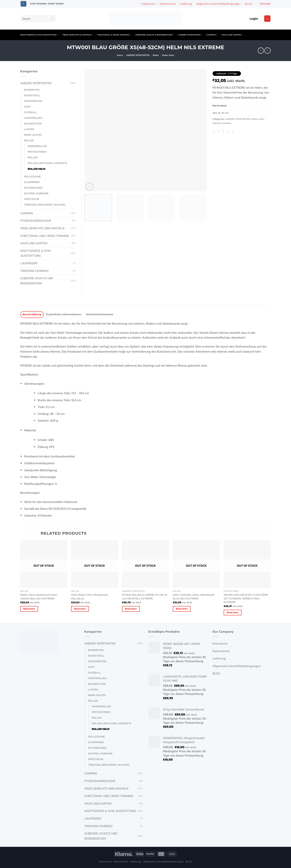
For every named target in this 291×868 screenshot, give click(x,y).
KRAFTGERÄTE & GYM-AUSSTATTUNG (39, 35)
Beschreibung (32, 314)
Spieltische (32, 199)
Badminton (32, 90)
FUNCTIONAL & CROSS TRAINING (114, 35)
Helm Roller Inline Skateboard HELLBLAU (89, 597)
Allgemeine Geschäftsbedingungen (218, 4)
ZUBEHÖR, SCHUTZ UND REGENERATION (37, 281)
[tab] (32, 315)
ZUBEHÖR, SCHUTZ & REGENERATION (155, 35)
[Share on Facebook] (215, 131)
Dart (28, 107)
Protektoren (37, 152)
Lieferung (186, 4)
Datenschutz (168, 4)
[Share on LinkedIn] (234, 131)
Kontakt (263, 4)
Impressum (148, 4)
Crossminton (33, 101)
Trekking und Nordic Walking (45, 205)
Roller (156, 55)
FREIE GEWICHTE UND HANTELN (42, 228)
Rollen (33, 157)
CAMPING (212, 35)
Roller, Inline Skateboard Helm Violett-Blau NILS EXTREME (39, 597)
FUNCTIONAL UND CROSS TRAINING (45, 236)
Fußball (31, 112)
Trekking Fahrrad (34, 271)
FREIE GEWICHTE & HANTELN (78, 35)
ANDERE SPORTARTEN (190, 35)
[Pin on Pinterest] (229, 131)
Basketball (32, 95)
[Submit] (53, 19)
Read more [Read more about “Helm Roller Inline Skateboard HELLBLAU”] (80, 609)
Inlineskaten (33, 123)
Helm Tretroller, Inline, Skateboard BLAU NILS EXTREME (194, 597)
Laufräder (29, 263)
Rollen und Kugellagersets (48, 163)
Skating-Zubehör (222, 123)
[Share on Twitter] (220, 131)
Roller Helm (168, 55)
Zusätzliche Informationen (64, 314)
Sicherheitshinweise (100, 314)
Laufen (29, 129)
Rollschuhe (33, 176)
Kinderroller (37, 146)
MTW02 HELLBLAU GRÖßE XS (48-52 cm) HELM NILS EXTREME (145, 597)
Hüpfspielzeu (33, 118)
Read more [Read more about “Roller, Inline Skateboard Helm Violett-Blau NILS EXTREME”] (29, 609)
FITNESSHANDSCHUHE (36, 221)
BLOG (249, 4)
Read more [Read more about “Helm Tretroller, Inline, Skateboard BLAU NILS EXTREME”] (182, 609)
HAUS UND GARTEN (232, 35)
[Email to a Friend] (224, 131)
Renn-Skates (33, 135)
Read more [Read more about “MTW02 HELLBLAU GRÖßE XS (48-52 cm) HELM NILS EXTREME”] (131, 609)
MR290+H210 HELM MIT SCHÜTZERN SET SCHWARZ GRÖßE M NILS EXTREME (246, 598)
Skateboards (33, 188)
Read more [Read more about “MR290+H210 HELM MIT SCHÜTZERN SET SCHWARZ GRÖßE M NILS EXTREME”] (233, 612)
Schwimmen (32, 182)
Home (120, 55)
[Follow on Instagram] (23, 4)
